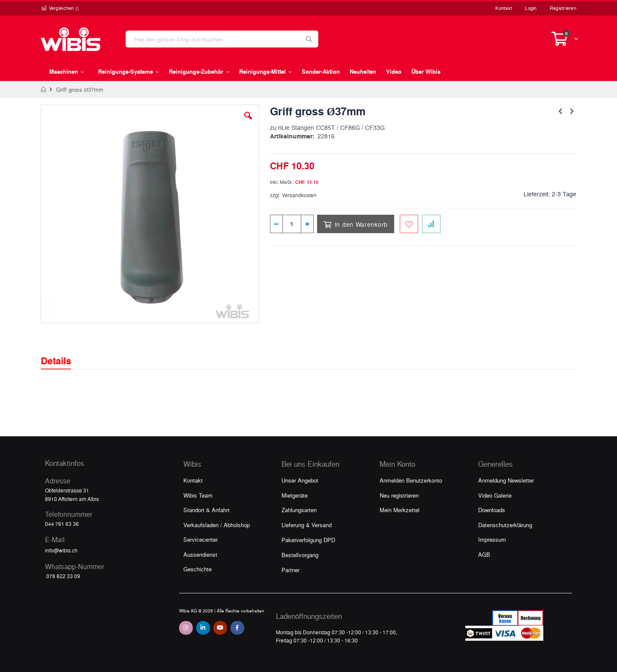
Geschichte (198, 569)
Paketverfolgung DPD (308, 540)
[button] (248, 122)
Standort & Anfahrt (207, 510)
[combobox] (222, 39)
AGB (484, 554)
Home (44, 90)
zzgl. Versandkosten (293, 195)
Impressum (492, 539)
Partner (291, 570)
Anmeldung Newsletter (506, 480)
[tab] (62, 353)
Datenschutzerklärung (505, 525)
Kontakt (504, 8)
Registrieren (563, 8)
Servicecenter (201, 539)
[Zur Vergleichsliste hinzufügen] (431, 224)
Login (531, 8)
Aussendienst (200, 554)
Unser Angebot (300, 480)
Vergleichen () (60, 8)
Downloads (492, 510)
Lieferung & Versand (307, 525)
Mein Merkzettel (400, 510)
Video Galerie (495, 495)
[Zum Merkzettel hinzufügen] (409, 224)
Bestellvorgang (300, 555)
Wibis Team (198, 495)
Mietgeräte (295, 495)
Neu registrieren (399, 495)
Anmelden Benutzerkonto (411, 480)
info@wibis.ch (61, 550)
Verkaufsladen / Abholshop (217, 525)
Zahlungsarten (299, 510)
